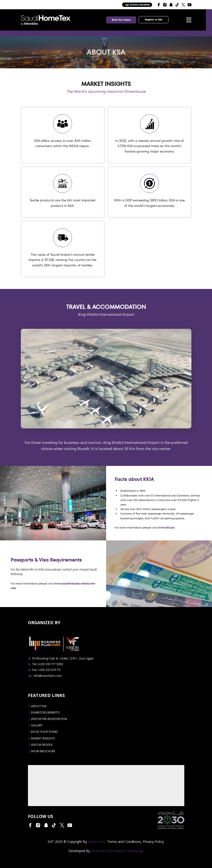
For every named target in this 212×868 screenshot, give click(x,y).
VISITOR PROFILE (40, 745)
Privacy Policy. (154, 842)
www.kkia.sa (166, 527)
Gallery (35, 725)
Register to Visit (153, 20)
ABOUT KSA (37, 706)
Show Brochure (42, 751)
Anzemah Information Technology (117, 851)
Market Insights (41, 738)
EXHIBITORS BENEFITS (44, 713)
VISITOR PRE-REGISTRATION (47, 719)
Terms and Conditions (124, 842)
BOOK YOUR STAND (43, 732)
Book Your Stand (121, 20)
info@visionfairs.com (45, 676)
